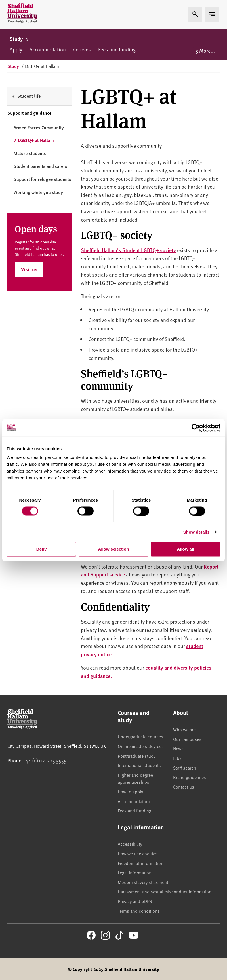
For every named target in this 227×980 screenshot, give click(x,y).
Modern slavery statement (143, 882)
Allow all (185, 549)
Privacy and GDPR (135, 901)
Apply (16, 49)
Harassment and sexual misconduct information (165, 891)
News (178, 748)
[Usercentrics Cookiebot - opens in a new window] (196, 428)
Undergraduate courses (140, 736)
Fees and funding (117, 49)
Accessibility (130, 844)
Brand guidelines (190, 777)
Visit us (29, 269)
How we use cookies (138, 853)
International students (139, 765)
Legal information (135, 872)
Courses (82, 49)
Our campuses (187, 739)
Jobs (177, 758)
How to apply (130, 791)
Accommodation (48, 49)
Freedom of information (141, 863)
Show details (196, 532)
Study (19, 39)
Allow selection (113, 549)
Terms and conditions (139, 911)
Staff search (185, 768)
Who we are (184, 729)
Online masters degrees (141, 746)
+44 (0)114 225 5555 (44, 760)
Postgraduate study (137, 756)
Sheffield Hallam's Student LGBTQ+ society (128, 250)
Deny (42, 549)
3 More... (205, 50)
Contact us (184, 787)
